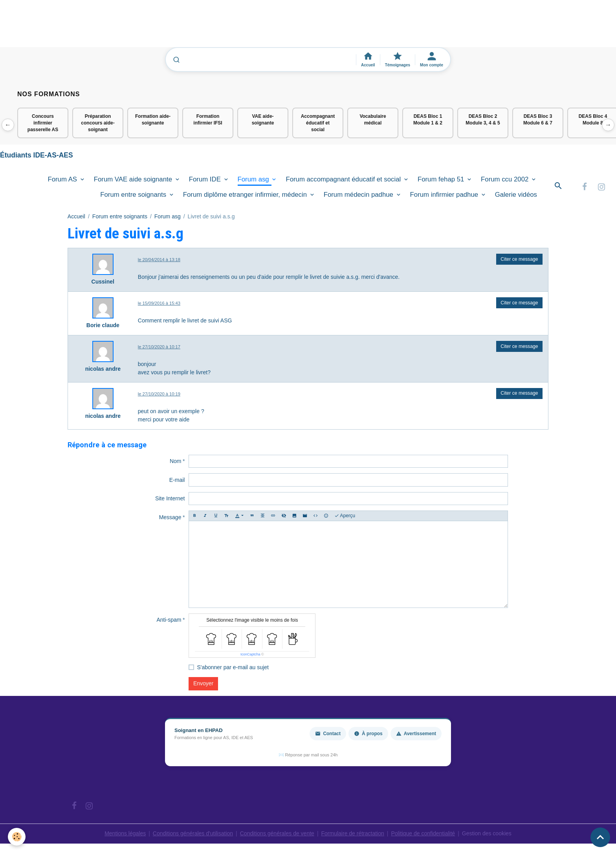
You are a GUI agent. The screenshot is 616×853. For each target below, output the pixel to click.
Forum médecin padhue (359, 195)
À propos (368, 734)
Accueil (76, 216)
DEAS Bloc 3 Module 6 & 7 (538, 120)
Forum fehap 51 (442, 179)
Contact (328, 734)
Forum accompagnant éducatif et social (344, 179)
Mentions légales (125, 833)
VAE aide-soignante (263, 120)
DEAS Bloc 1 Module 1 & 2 (428, 120)
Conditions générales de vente (277, 833)
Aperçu (345, 516)
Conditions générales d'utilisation (193, 833)
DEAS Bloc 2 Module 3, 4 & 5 (483, 120)
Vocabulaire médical (373, 120)
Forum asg (254, 179)
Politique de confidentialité (423, 833)
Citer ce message (519, 259)
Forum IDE (206, 179)
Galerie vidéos (516, 195)
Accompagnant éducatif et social (318, 123)
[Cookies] (17, 837)
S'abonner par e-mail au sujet (233, 667)
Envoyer (203, 683)
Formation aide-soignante (153, 120)
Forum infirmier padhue (445, 195)
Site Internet (170, 498)
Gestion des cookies (487, 833)
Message (170, 517)
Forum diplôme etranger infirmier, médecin (246, 195)
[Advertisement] (143, 27)
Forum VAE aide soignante (134, 179)
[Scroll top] (600, 837)
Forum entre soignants (134, 195)
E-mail (177, 480)
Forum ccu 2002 (506, 179)
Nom (176, 461)
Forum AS (63, 179)
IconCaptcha (250, 654)
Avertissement (416, 734)
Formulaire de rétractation (353, 833)
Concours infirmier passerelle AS (43, 123)
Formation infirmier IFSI (208, 120)
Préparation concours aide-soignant (98, 123)
